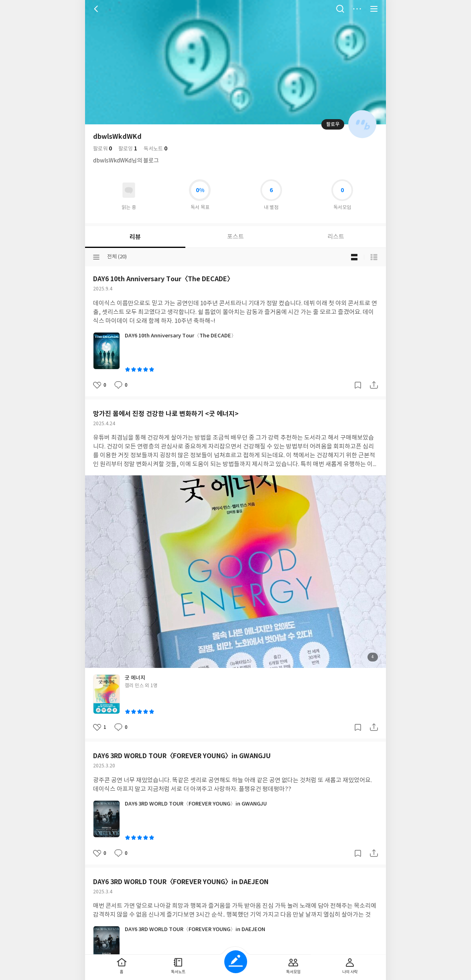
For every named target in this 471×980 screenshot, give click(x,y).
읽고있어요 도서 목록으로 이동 (129, 190)
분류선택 (96, 257)
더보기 (357, 9)
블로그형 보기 (354, 257)
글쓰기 (236, 962)
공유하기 (374, 385)
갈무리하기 (358, 385)
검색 (340, 9)
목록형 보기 (374, 257)
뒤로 (97, 9)
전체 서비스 (374, 9)
